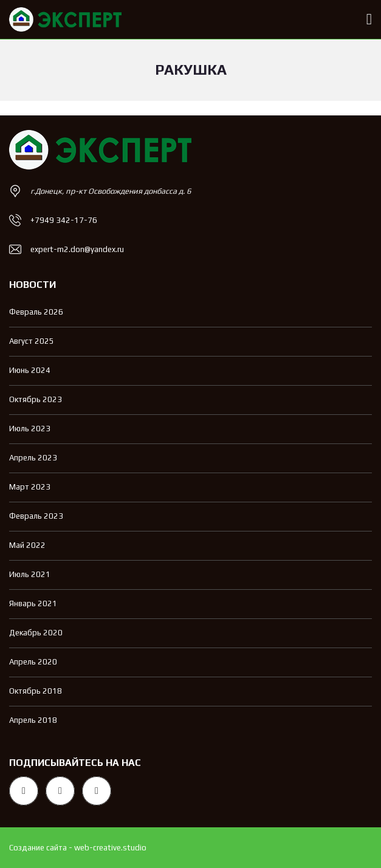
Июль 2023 (30, 429)
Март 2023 (30, 487)
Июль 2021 (30, 574)
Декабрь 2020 (36, 633)
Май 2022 (27, 545)
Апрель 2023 (33, 458)
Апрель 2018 (33, 720)
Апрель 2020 (33, 662)
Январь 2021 (33, 603)
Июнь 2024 (30, 370)
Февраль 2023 (36, 516)
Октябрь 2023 (36, 399)
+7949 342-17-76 (64, 220)
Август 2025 (32, 341)
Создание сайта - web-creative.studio (78, 848)
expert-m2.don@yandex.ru (77, 249)
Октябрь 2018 (36, 691)
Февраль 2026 (36, 312)
